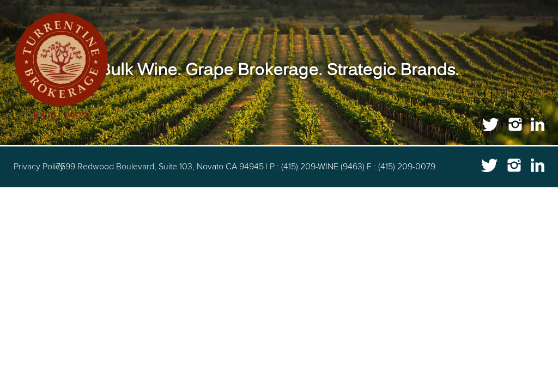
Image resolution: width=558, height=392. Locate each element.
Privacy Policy (39, 167)
